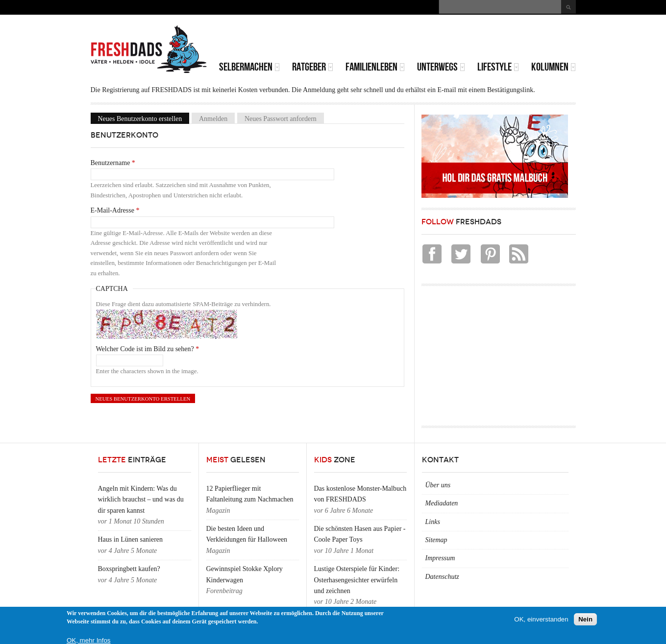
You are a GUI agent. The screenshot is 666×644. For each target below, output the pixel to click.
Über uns (438, 485)
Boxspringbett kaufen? (129, 569)
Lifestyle (498, 67)
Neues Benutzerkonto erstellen (144, 118)
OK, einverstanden (541, 619)
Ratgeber (313, 67)
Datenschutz (442, 577)
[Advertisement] (461, 39)
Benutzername (113, 163)
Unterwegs (441, 67)
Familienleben (375, 67)
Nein (585, 619)
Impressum (440, 558)
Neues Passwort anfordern (281, 118)
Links (433, 522)
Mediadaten (442, 503)
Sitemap (436, 540)
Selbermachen (249, 67)
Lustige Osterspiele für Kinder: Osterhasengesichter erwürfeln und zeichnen (357, 580)
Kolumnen (554, 67)
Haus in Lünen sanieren (131, 539)
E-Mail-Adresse (115, 210)
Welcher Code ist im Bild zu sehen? (148, 349)
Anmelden (213, 118)
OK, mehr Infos (89, 640)
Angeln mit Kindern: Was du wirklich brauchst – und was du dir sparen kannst (141, 500)
